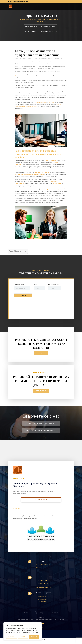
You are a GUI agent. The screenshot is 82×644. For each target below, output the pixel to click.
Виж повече (41, 391)
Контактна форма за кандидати (41, 423)
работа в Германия (40, 102)
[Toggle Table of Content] (24, 251)
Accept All (34, 637)
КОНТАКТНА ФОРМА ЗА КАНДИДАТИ (40, 26)
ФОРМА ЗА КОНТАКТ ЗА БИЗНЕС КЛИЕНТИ (41, 32)
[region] (23, 631)
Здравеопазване (20, 75)
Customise (11, 637)
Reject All (23, 637)
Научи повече (41, 500)
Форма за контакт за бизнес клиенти (41, 430)
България (52, 102)
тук (41, 353)
